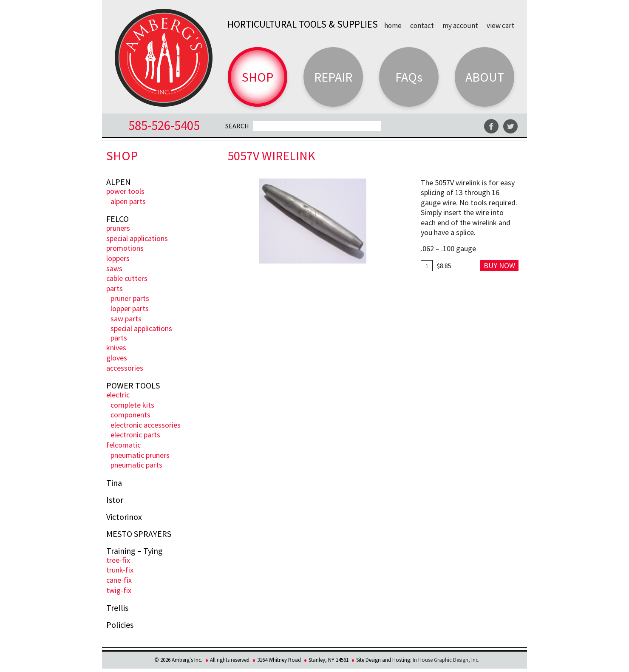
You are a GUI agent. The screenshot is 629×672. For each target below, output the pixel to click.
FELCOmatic (123, 445)
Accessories (125, 368)
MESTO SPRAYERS (139, 534)
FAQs (409, 77)
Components (130, 415)
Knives (116, 347)
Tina (114, 483)
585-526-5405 (164, 125)
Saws (114, 268)
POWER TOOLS (125, 191)
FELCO (118, 219)
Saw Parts (126, 319)
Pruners (118, 228)
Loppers (118, 258)
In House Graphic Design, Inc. (446, 660)
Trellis (117, 608)
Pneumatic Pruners (140, 455)
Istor (115, 500)
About (485, 77)
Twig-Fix (119, 590)
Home (393, 25)
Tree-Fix (118, 560)
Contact (422, 25)
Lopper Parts (130, 308)
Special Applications (137, 238)
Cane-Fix (119, 580)
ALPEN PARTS (128, 201)
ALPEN (119, 182)
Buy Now (499, 265)
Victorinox (124, 517)
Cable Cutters (127, 278)
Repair (333, 77)
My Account (460, 25)
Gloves (117, 358)
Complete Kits (132, 405)
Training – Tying (135, 551)
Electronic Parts (135, 435)
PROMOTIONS (125, 248)
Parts (115, 288)
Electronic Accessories (146, 425)
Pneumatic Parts (136, 465)
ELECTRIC (118, 395)
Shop (258, 77)
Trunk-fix (120, 570)
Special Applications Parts (141, 333)
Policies (120, 625)
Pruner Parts (130, 298)
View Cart (500, 25)
